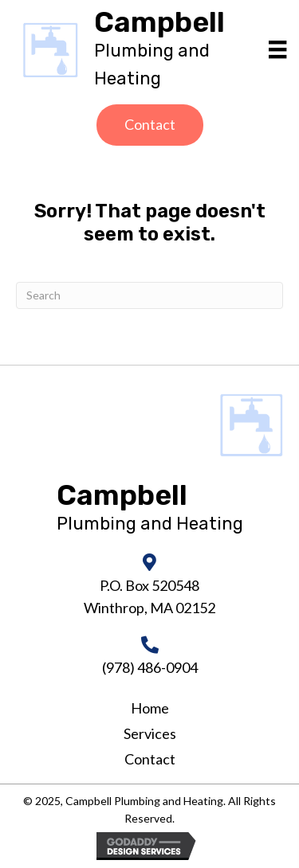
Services (150, 733)
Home (150, 708)
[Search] (149, 295)
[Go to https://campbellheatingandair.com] (175, 50)
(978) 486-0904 (150, 667)
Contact (150, 759)
